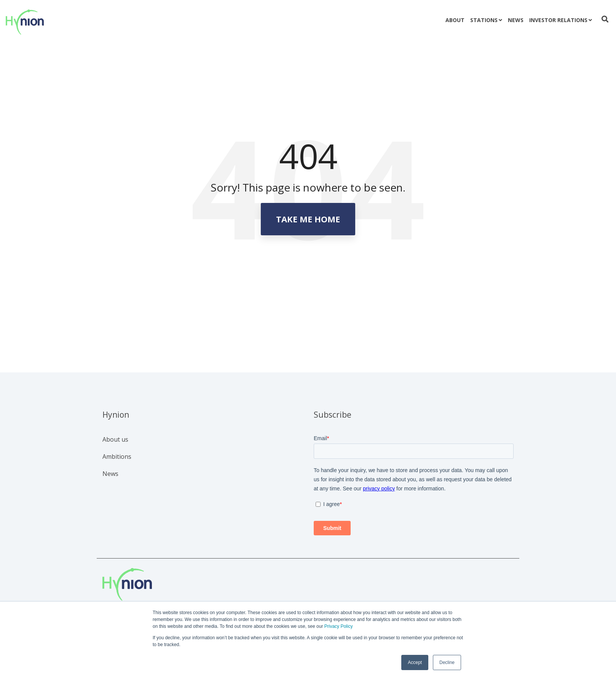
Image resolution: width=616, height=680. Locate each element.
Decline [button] (447, 662)
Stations (484, 20)
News (516, 20)
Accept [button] (415, 662)
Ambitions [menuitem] (117, 457)
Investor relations (558, 20)
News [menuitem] (110, 474)
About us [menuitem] (115, 439)
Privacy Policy (339, 626)
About (455, 20)
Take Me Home (308, 219)
